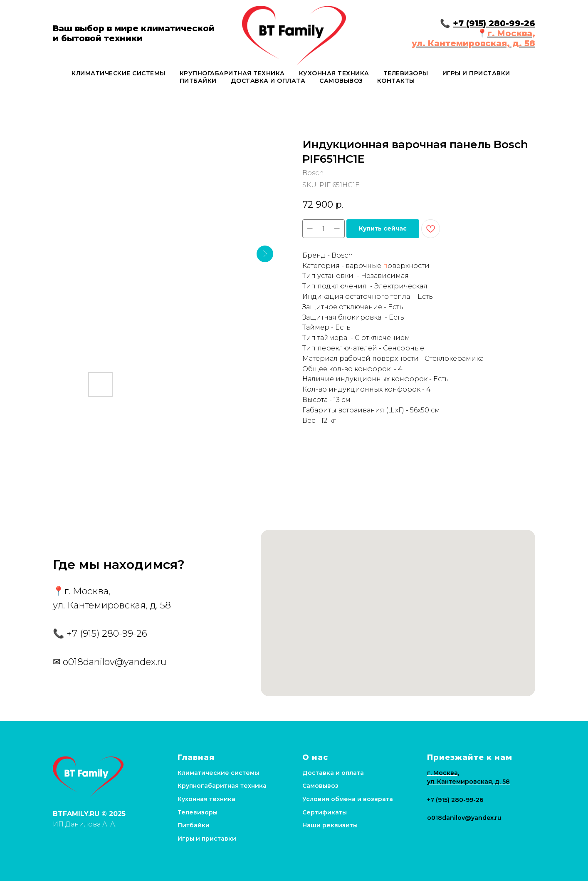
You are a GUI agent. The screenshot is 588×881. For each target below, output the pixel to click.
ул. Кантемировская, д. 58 (473, 43)
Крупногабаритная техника (232, 73)
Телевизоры (406, 73)
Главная (196, 757)
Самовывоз (341, 81)
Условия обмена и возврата (348, 799)
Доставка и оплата (268, 81)
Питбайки (198, 81)
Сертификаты (325, 812)
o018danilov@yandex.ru (115, 662)
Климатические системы (119, 73)
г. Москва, (511, 33)
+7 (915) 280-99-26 (494, 23)
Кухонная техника (334, 73)
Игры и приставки (476, 73)
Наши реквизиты (330, 825)
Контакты (396, 81)
